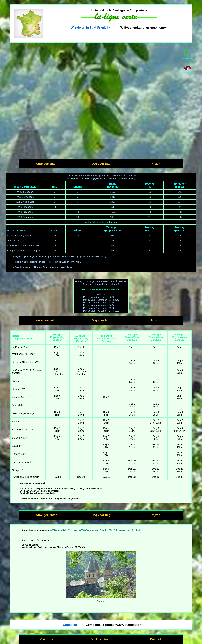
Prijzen (155, 164)
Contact (155, 639)
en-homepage (188, 72)
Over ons (47, 639)
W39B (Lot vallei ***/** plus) (63, 530)
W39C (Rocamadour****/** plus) (125, 530)
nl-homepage (188, 59)
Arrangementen (47, 164)
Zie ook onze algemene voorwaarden (101, 289)
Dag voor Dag (101, 164)
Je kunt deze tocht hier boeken (101, 222)
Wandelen (70, 625)
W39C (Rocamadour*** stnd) (93, 530)
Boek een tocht (101, 639)
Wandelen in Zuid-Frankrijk (91, 27)
